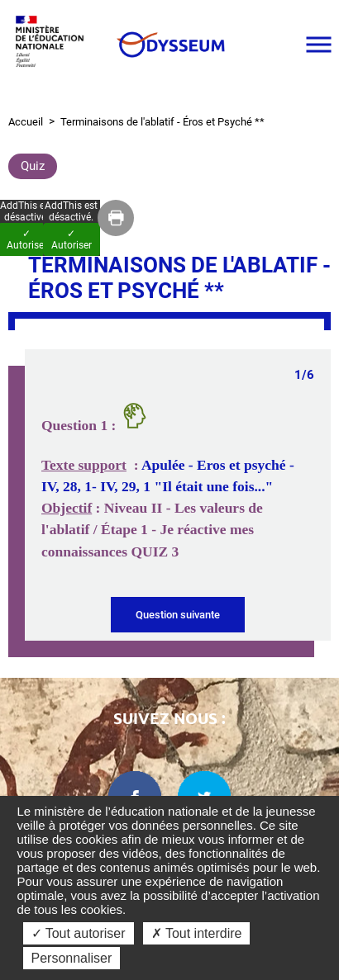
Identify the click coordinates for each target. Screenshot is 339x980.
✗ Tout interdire (197, 933)
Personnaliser (72, 958)
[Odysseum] (170, 45)
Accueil (26, 122)
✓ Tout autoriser (79, 933)
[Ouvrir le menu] (318, 45)
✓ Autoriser (72, 239)
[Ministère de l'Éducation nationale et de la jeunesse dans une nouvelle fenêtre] (54, 44)
